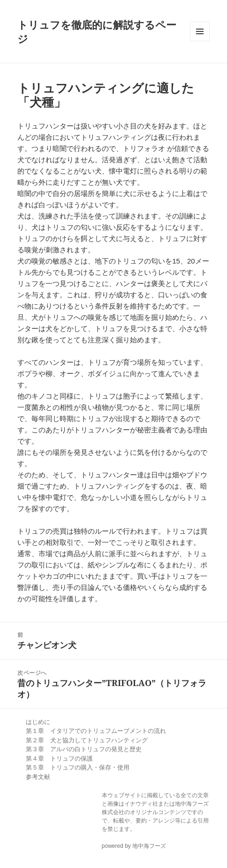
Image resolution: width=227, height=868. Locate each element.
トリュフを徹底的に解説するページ (97, 31)
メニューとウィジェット (200, 31)
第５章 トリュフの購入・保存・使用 (78, 767)
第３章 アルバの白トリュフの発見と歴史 (84, 749)
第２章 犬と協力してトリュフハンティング (87, 740)
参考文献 (38, 777)
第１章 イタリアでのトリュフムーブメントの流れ (96, 731)
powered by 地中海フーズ (134, 846)
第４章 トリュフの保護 (59, 759)
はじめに (38, 722)
